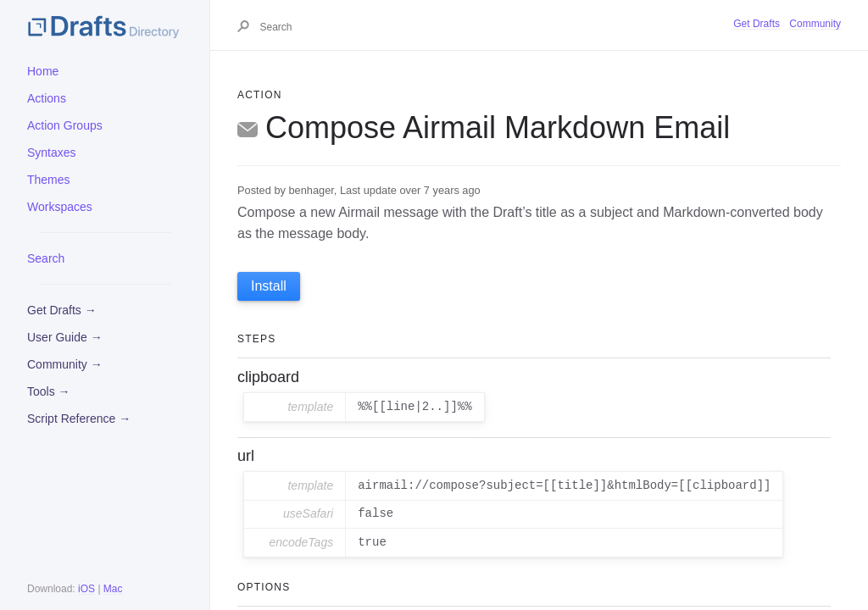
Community (815, 24)
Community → (65, 364)
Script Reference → (79, 419)
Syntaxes (52, 152)
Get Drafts (757, 24)
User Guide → (65, 337)
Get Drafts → (62, 310)
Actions (47, 98)
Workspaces (60, 207)
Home (43, 71)
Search (46, 258)
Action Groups (65, 125)
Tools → (49, 391)
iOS (86, 589)
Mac (113, 589)
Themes (49, 180)
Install (269, 286)
